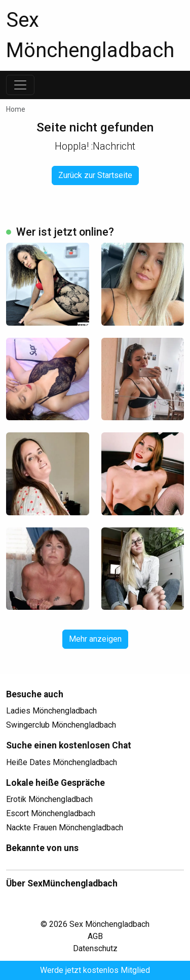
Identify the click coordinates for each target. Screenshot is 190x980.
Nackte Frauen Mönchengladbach (65, 828)
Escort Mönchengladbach (51, 813)
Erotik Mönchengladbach (49, 799)
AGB (95, 936)
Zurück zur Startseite (95, 175)
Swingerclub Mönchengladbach (61, 725)
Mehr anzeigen (95, 639)
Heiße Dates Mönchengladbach (62, 762)
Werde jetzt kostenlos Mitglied (95, 970)
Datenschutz (95, 948)
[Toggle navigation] (20, 85)
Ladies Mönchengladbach (51, 711)
